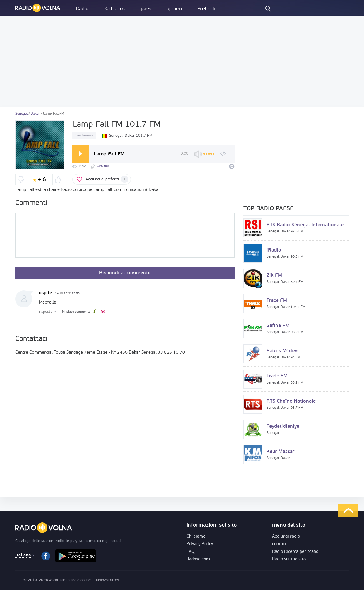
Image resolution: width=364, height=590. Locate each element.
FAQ (190, 552)
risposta (46, 312)
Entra (286, 8)
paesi (147, 9)
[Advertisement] (182, 61)
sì (95, 312)
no (103, 312)
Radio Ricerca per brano (295, 552)
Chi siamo (196, 537)
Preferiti (206, 9)
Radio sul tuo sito (289, 559)
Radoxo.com (198, 559)
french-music (84, 136)
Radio (82, 9)
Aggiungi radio (286, 537)
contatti (280, 544)
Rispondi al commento (125, 273)
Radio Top (115, 9)
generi (175, 9)
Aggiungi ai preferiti (107, 179)
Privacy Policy (200, 544)
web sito (103, 166)
